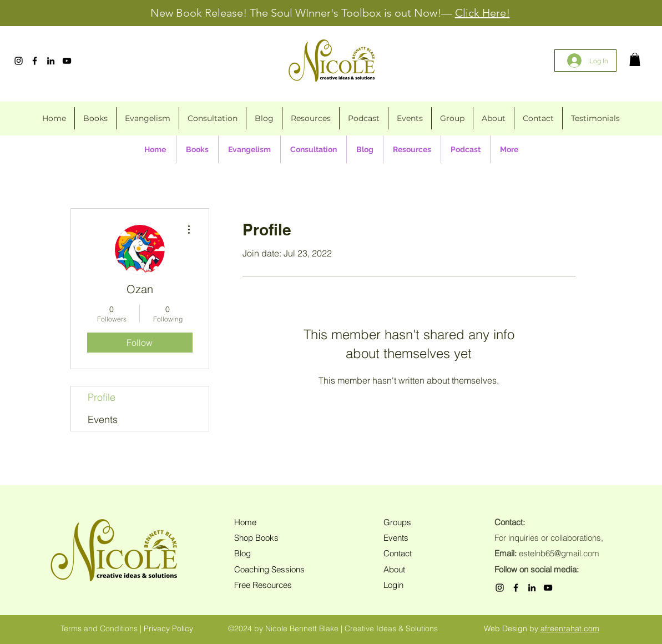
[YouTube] (67, 61)
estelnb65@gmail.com (559, 553)
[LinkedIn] (51, 61)
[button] (635, 59)
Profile (102, 397)
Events (103, 419)
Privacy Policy (168, 628)
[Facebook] (35, 61)
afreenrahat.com (570, 628)
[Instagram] (19, 61)
